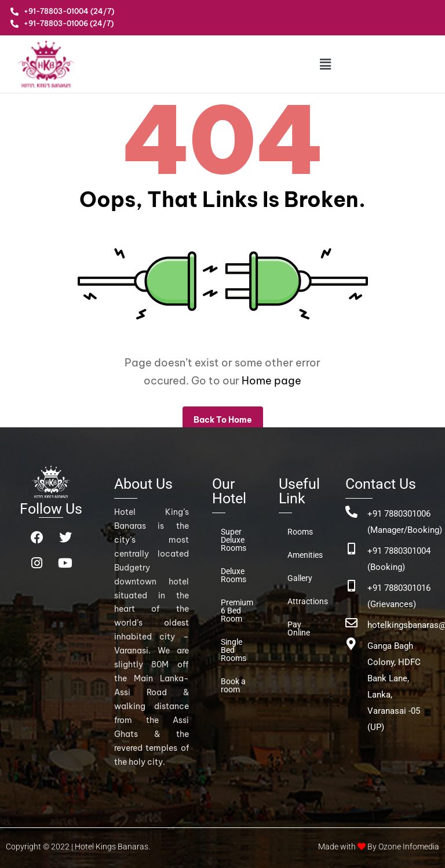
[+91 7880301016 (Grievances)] (351, 586)
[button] (325, 64)
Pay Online (299, 629)
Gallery (300, 578)
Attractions (305, 601)
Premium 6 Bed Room (237, 611)
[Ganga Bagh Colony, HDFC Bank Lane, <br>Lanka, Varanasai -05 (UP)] (351, 644)
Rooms (300, 532)
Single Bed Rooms (234, 650)
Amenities (305, 555)
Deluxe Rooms (234, 575)
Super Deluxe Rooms (234, 540)
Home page (271, 381)
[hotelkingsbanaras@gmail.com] (351, 623)
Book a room (233, 685)
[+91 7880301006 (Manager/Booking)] (351, 512)
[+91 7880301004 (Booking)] (351, 549)
